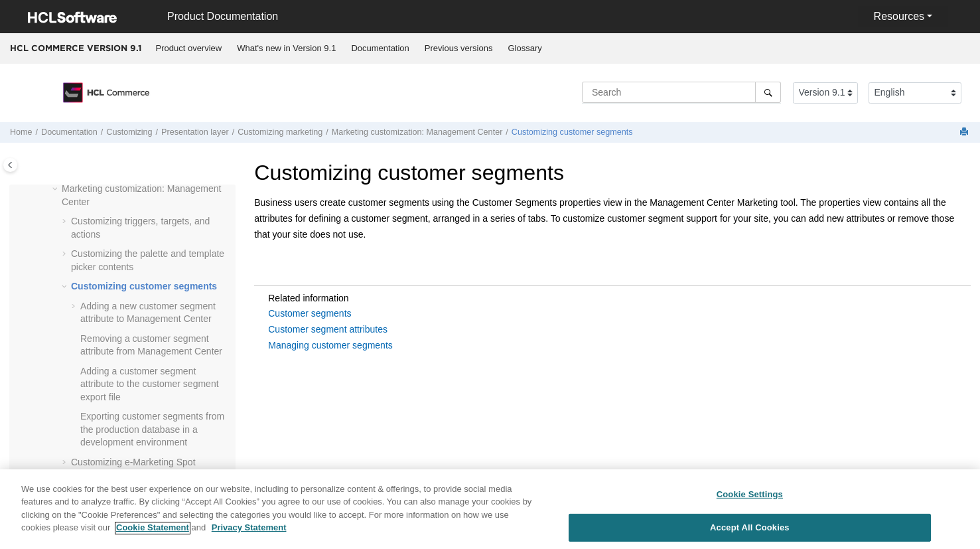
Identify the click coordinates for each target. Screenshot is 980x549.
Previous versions (459, 48)
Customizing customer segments (572, 132)
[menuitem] (189, 48)
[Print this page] (965, 132)
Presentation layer (195, 132)
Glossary (525, 48)
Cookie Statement (153, 533)
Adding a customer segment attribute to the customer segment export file (150, 384)
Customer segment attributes (328, 329)
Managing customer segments (330, 345)
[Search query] (681, 92)
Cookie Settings (750, 499)
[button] (56, 189)
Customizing (129, 132)
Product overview (189, 48)
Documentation (380, 48)
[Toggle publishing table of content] (10, 165)
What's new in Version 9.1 (286, 48)
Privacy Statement (249, 533)
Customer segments (310, 313)
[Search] (768, 92)
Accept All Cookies (750, 532)
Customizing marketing (280, 132)
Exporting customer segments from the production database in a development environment (152, 429)
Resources (899, 16)
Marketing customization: (417, 132)
